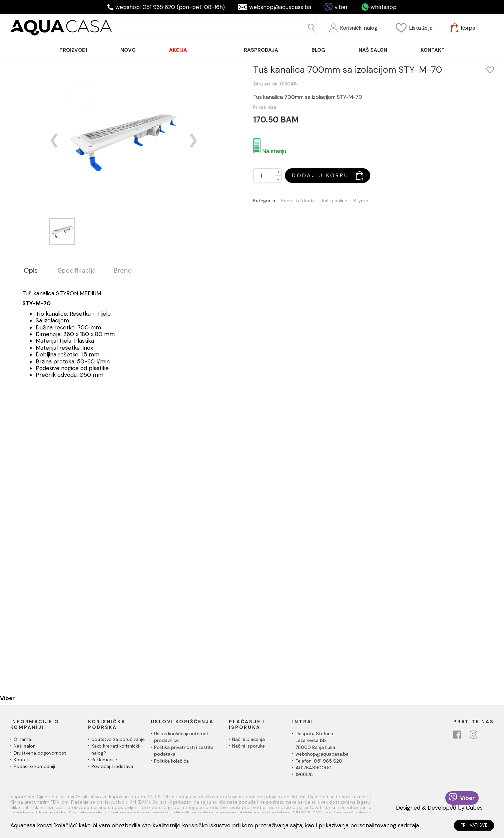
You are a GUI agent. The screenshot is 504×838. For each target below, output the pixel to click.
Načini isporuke (248, 746)
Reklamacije (104, 760)
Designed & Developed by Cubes (439, 808)
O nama (22, 739)
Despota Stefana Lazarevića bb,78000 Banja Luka (315, 740)
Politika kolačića (171, 761)
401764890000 (314, 768)
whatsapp (384, 7)
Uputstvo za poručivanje (118, 739)
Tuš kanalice (334, 201)
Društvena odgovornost (40, 753)
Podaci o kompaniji (34, 766)
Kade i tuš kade (298, 201)
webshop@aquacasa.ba (280, 7)
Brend (123, 270)
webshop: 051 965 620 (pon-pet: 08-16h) (170, 7)
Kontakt (22, 760)
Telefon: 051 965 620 (319, 761)
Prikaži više (265, 107)
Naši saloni (25, 746)
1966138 (304, 774)
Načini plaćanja (248, 739)
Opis (31, 270)
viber (341, 7)
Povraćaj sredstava (112, 766)
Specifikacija (77, 270)
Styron (361, 201)
